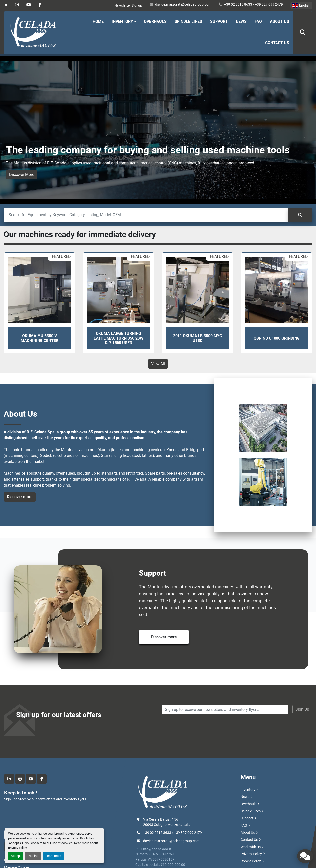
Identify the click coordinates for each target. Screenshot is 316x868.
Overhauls (155, 22)
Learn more (53, 856)
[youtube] (29, 5)
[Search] (146, 215)
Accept (16, 856)
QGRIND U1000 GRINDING (277, 338)
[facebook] (40, 5)
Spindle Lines (188, 22)
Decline (33, 856)
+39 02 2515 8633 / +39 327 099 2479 (254, 4)
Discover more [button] (20, 497)
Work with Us (251, 847)
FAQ (258, 22)
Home (98, 22)
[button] (124, 22)
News (241, 22)
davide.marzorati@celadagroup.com (183, 4)
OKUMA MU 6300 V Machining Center (39, 338)
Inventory (122, 22)
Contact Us (277, 43)
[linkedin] (5, 5)
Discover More (22, 175)
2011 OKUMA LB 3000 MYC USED (197, 338)
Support (219, 22)
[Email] (225, 709)
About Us (279, 22)
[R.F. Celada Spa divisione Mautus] (162, 792)
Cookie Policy (251, 861)
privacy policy (17, 848)
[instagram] (17, 5)
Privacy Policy (251, 854)
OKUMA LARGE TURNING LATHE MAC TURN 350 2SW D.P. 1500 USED (118, 338)
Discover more (164, 637)
